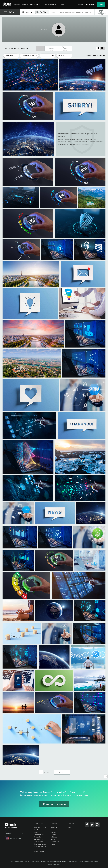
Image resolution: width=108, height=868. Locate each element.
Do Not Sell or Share (54, 864)
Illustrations (34, 4)
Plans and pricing (40, 827)
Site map (71, 830)
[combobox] (27, 12)
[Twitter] (92, 825)
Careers (54, 835)
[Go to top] (106, 776)
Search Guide (38, 837)
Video (16, 4)
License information (41, 849)
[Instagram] (97, 825)
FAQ (69, 827)
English (15, 833)
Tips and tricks (39, 835)
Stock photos (38, 839)
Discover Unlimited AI (54, 804)
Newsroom (55, 830)
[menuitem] (17, 6)
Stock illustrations (40, 844)
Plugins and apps (40, 846)
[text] (72, 12)
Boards (92, 5)
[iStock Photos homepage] (8, 4)
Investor (54, 832)
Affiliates (54, 837)
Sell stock (54, 839)
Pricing (80, 4)
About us (54, 827)
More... (63, 5)
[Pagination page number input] (41, 772)
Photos (24, 4)
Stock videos (38, 842)
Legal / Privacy (39, 851)
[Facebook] (87, 825)
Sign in (101, 4)
